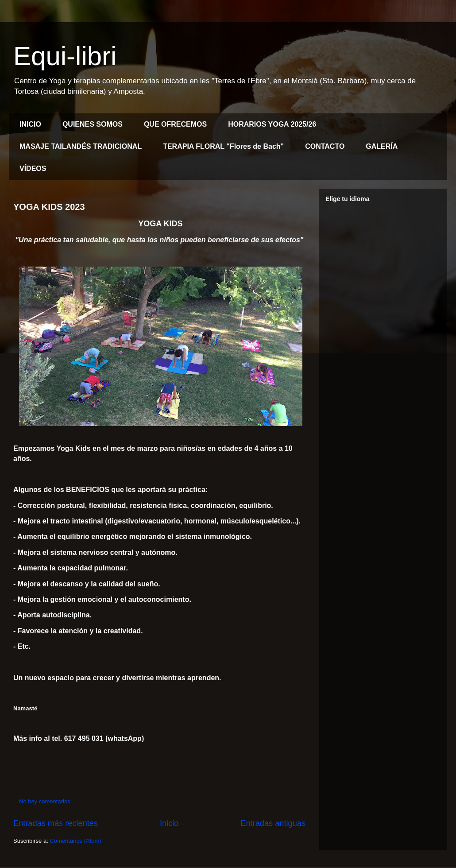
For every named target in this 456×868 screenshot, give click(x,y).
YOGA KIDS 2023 (49, 207)
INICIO (30, 124)
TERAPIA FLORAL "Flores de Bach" (223, 146)
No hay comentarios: (46, 801)
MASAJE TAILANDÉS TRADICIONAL (81, 146)
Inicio (169, 823)
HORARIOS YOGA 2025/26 (272, 124)
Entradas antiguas (273, 823)
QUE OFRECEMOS (175, 124)
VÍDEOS (33, 169)
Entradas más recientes (56, 823)
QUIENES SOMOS (93, 124)
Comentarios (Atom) (75, 841)
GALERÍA (382, 146)
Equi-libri (65, 56)
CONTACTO (325, 146)
